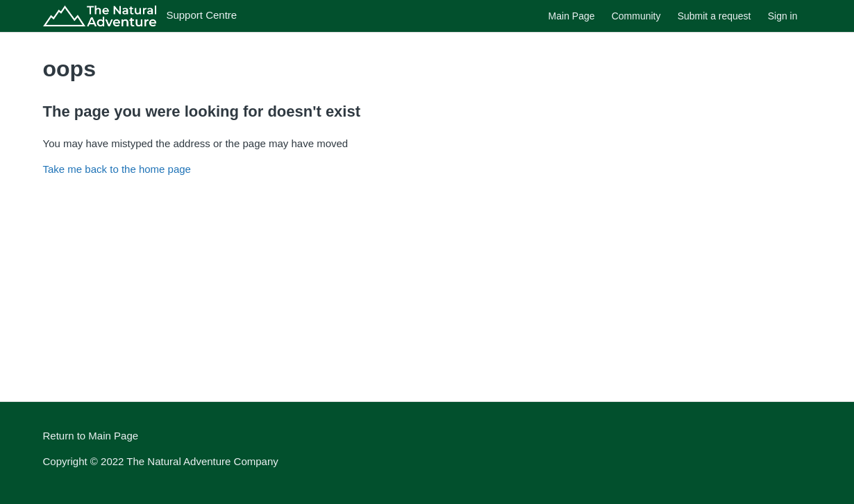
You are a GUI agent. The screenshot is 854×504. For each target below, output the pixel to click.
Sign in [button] (783, 16)
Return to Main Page (91, 436)
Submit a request (714, 16)
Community (636, 16)
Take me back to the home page (117, 169)
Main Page (572, 16)
